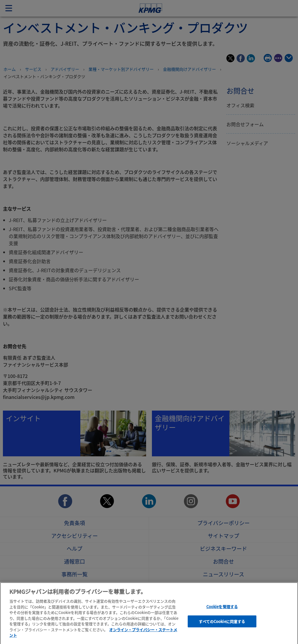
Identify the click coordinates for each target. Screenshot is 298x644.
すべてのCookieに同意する (222, 624)
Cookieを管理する (222, 609)
